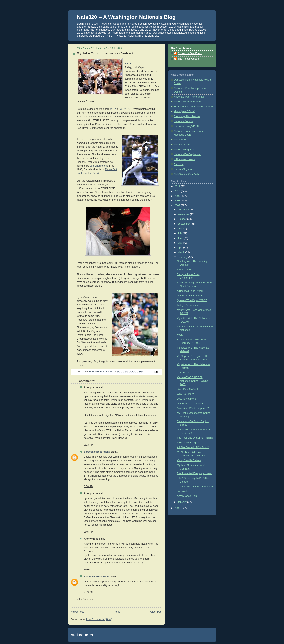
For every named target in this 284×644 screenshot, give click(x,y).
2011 (178, 186)
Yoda (180, 335)
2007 (178, 205)
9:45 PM (88, 532)
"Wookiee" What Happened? (193, 408)
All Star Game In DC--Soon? (193, 447)
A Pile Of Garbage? (188, 443)
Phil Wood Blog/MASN (186, 126)
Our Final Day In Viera (189, 296)
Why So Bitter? (185, 394)
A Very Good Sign (187, 496)
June (181, 238)
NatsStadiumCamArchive (188, 174)
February (183, 257)
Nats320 (129, 64)
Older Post (156, 612)
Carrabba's (183, 373)
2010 (178, 191)
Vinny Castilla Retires (189, 460)
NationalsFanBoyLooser (187, 154)
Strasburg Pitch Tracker (187, 116)
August (182, 229)
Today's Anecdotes (187, 305)
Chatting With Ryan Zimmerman (195, 487)
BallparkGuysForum (185, 169)
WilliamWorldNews (184, 159)
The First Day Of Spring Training (195, 438)
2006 (178, 508)
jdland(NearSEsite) (184, 111)
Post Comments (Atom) (99, 619)
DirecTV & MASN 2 (188, 389)
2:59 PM (88, 592)
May (180, 243)
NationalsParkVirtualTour (188, 102)
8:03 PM (88, 445)
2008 (178, 201)
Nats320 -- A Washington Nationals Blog (126, 17)
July (180, 233)
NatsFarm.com (182, 145)
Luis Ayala (183, 491)
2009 (178, 196)
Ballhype (179, 164)
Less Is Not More (186, 399)
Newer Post (77, 612)
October (182, 219)
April (180, 248)
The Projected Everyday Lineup (195, 473)
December (184, 210)
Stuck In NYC (185, 270)
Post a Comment (84, 599)
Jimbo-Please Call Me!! (190, 404)
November (184, 214)
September (184, 224)
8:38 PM (88, 486)
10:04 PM (89, 570)
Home (117, 612)
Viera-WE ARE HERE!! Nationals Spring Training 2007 (193, 381)
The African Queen (188, 59)
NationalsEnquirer (184, 150)
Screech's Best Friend (97, 452)
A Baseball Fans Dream (190, 291)
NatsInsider (180, 140)
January (182, 502)
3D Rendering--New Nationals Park (193, 107)
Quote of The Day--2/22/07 (192, 300)
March (181, 252)
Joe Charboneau (99, 166)
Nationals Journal (183, 121)
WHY (113, 109)
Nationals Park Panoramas (189, 97)
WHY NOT (126, 109)
